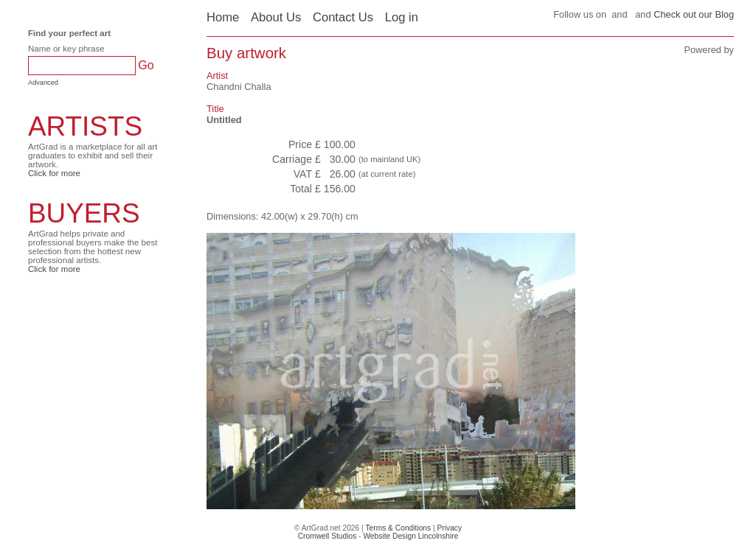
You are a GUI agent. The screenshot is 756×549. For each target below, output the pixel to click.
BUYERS (84, 213)
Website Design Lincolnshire (410, 536)
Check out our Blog (694, 14)
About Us (276, 17)
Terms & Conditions (398, 528)
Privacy (450, 528)
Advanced (43, 83)
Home (223, 17)
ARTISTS (85, 126)
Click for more (54, 173)
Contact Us (343, 17)
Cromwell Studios (327, 536)
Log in (402, 17)
